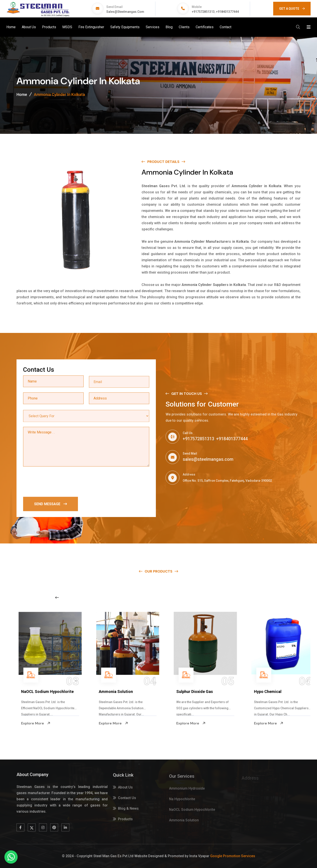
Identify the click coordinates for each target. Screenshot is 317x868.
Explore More (28, 723)
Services (153, 27)
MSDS (67, 27)
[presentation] (57, 482)
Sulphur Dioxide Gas (264, 692)
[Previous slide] (57, 597)
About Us (29, 27)
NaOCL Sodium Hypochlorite (117, 692)
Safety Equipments (125, 27)
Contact (226, 27)
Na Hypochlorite (28, 692)
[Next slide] (248, 597)
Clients (184, 27)
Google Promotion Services (233, 856)
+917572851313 (203, 12)
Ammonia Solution (185, 692)
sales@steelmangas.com (125, 12)
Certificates (205, 27)
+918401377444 (227, 12)
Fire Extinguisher (91, 27)
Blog (169, 27)
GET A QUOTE (292, 9)
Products (49, 27)
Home (11, 27)
